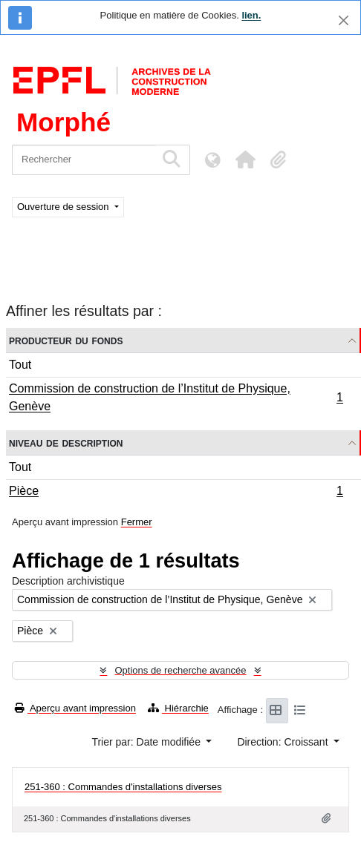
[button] (245, 160)
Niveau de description (66, 443)
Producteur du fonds (66, 340)
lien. (251, 15)
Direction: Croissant (284, 742)
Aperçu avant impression (75, 708)
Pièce (176, 493)
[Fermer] (344, 20)
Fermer (137, 522)
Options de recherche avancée (180, 670)
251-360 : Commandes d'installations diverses (123, 787)
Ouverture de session (64, 207)
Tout (20, 365)
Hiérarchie (178, 708)
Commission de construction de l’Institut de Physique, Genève (176, 397)
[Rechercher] (84, 160)
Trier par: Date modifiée (147, 742)
